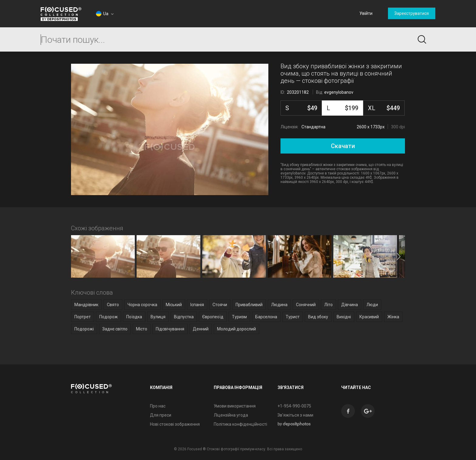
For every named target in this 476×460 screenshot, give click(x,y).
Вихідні (344, 317)
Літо (328, 305)
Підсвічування (170, 329)
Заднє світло (115, 329)
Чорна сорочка (142, 305)
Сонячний (306, 305)
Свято (113, 305)
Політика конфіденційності (240, 424)
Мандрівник (86, 305)
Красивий (369, 317)
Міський (174, 305)
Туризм (239, 317)
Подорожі (84, 329)
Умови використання (235, 406)
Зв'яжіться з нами (295, 415)
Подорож (109, 317)
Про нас (158, 406)
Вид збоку (318, 317)
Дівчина (350, 305)
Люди (372, 305)
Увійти (366, 13)
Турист (293, 317)
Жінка (393, 317)
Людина (279, 305)
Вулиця (158, 317)
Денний (201, 329)
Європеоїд (213, 317)
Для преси (161, 415)
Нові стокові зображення (175, 424)
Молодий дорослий (236, 329)
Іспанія (197, 305)
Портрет (83, 317)
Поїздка (134, 317)
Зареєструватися (412, 13)
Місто (142, 329)
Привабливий (249, 305)
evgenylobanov (339, 92)
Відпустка (184, 317)
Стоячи (220, 305)
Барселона (266, 317)
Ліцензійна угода (231, 415)
